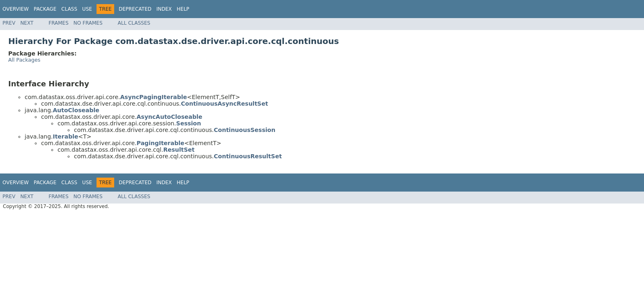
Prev (9, 23)
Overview (16, 9)
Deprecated (135, 9)
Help (183, 9)
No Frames (88, 23)
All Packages (24, 60)
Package (45, 9)
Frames (59, 23)
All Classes (134, 23)
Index (164, 9)
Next (27, 23)
